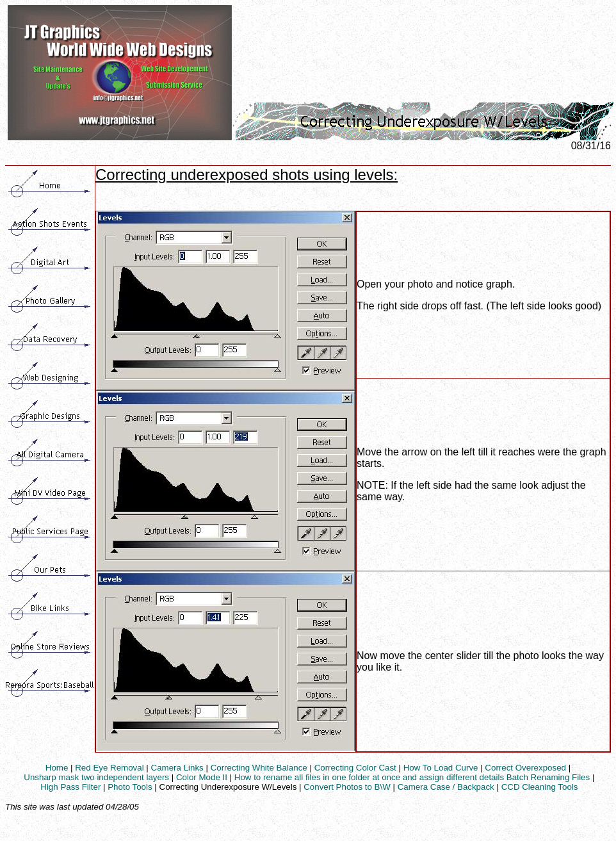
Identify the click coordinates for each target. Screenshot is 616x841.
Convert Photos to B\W (347, 787)
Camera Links (177, 768)
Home (57, 768)
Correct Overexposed (525, 768)
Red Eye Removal (109, 768)
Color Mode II (202, 777)
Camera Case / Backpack (446, 787)
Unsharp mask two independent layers (96, 777)
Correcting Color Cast (355, 768)
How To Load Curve (441, 768)
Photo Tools (130, 787)
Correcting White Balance (259, 768)
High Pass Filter (70, 787)
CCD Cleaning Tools (540, 787)
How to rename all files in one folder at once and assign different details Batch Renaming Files (412, 777)
